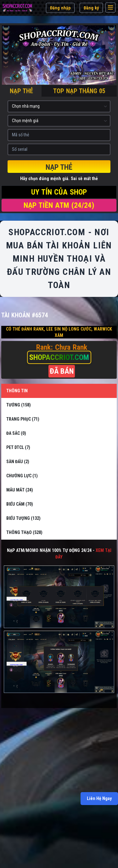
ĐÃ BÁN (62, 371)
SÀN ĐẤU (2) (18, 462)
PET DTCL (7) (18, 447)
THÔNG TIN (17, 391)
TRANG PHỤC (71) (23, 419)
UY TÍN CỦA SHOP (59, 192)
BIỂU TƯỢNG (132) (23, 518)
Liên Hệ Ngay (99, 798)
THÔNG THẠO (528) (24, 532)
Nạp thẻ (59, 167)
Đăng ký (91, 8)
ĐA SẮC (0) (16, 433)
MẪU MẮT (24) (20, 490)
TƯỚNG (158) (19, 405)
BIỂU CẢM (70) (20, 504)
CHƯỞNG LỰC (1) (22, 476)
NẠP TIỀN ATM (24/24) (59, 205)
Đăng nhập (60, 8)
